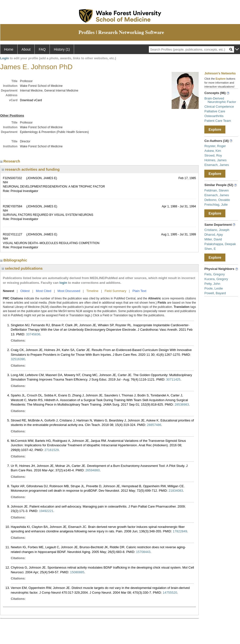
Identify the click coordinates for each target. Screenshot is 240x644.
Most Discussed (69, 291)
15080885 (77, 572)
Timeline (93, 291)
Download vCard (31, 100)
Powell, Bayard (215, 293)
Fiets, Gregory (214, 274)
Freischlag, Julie (216, 205)
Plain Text (139, 291)
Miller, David (213, 239)
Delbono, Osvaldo (217, 200)
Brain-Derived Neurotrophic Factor (220, 100)
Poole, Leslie (213, 288)
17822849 (180, 531)
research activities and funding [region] (31, 169)
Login (5, 58)
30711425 (173, 379)
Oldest (25, 291)
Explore (215, 129)
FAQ (42, 49)
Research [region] (11, 161)
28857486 (154, 425)
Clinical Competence (219, 107)
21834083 (176, 491)
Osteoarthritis (214, 116)
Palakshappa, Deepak (220, 244)
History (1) (62, 49)
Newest (9, 291)
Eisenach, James (217, 165)
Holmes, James (215, 160)
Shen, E (210, 249)
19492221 (46, 511)
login (63, 283)
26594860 (93, 470)
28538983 (182, 404)
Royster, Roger (215, 146)
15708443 (143, 552)
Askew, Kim (213, 151)
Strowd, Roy (213, 155)
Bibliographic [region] (14, 260)
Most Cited (44, 291)
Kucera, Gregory (216, 279)
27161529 (52, 450)
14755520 (170, 593)
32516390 (18, 359)
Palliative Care (215, 111)
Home (9, 49)
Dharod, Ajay (213, 235)
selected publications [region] (22, 268)
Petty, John (212, 284)
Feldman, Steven (216, 190)
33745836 (33, 334)
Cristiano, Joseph (217, 230)
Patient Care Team (218, 121)
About (26, 49)
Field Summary (115, 291)
